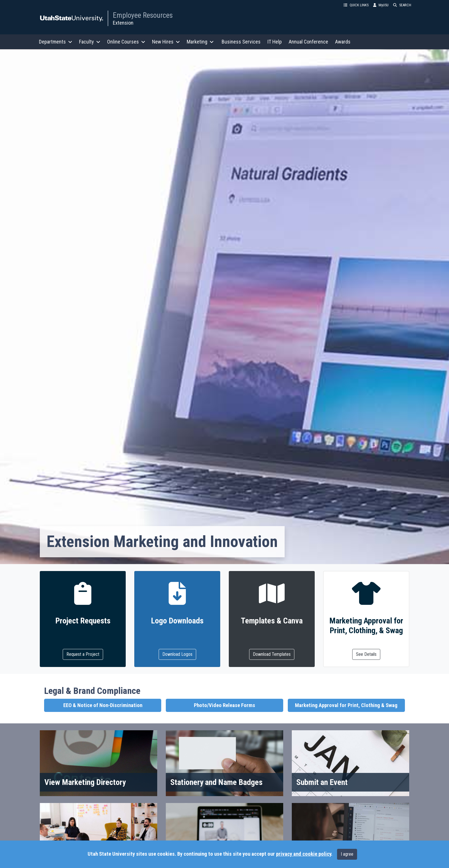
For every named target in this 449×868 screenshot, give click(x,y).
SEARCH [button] (402, 5)
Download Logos (177, 654)
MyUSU (381, 5)
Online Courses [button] (126, 42)
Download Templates (272, 654)
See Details (366, 654)
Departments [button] (56, 42)
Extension (123, 23)
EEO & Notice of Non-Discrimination (103, 705)
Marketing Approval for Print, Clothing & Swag (346, 705)
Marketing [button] (200, 42)
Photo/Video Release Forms (224, 705)
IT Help (275, 42)
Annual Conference (308, 42)
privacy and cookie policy (304, 854)
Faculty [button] (90, 42)
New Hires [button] (166, 42)
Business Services (241, 42)
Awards (343, 42)
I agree (347, 854)
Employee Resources (143, 15)
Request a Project (83, 654)
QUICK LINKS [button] (356, 5)
